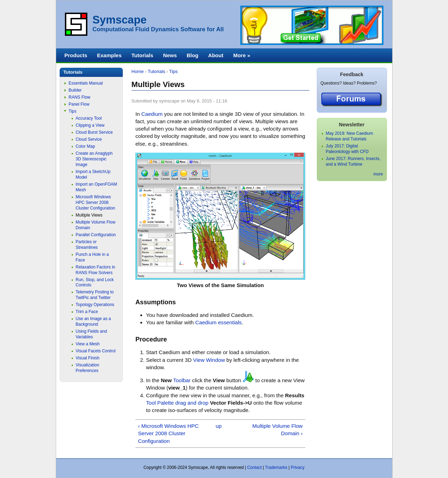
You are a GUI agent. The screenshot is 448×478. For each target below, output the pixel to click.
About (216, 55)
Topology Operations (95, 305)
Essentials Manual (86, 83)
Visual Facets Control (96, 351)
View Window (209, 360)
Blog (192, 55)
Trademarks (276, 467)
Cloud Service (89, 139)
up (219, 426)
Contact (254, 467)
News (170, 55)
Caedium (152, 114)
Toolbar (182, 380)
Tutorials (156, 71)
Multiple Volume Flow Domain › (277, 430)
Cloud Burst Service (94, 132)
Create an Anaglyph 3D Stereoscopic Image (94, 159)
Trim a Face (87, 312)
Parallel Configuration (96, 235)
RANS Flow (80, 97)
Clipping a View (90, 125)
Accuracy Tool (89, 118)
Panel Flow (79, 104)
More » (242, 55)
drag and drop (192, 403)
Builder (75, 90)
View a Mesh (88, 344)
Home (138, 71)
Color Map (85, 146)
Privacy (298, 467)
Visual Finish (88, 358)
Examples (109, 55)
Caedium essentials (219, 322)
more (378, 174)
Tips (173, 71)
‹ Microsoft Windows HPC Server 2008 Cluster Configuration (168, 433)
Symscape (120, 20)
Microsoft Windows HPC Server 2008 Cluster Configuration (96, 203)
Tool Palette (160, 403)
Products (76, 55)
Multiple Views (89, 215)
